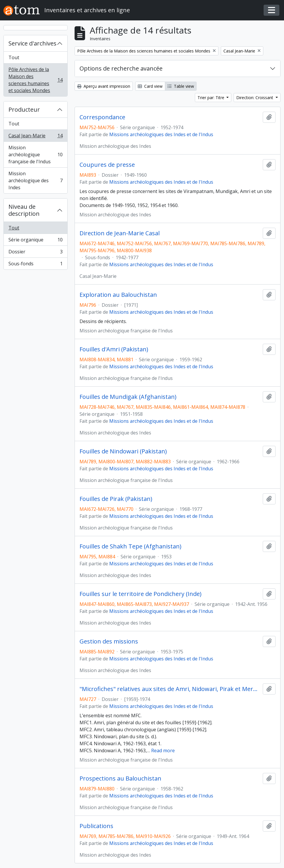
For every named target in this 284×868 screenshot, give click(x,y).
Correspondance (102, 117)
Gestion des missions (109, 641)
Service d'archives (32, 43)
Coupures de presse (107, 165)
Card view (150, 86)
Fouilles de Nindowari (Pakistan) (123, 451)
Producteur (24, 109)
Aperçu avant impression (104, 86)
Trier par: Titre (211, 98)
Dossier (35, 253)
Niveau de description (24, 210)
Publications (96, 826)
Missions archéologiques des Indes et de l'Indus (161, 134)
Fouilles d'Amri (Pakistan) (114, 349)
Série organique (35, 241)
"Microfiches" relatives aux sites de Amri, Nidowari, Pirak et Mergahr (170, 689)
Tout (14, 57)
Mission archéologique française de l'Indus (35, 155)
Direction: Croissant (255, 98)
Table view (181, 86)
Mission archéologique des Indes (35, 180)
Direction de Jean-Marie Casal (120, 233)
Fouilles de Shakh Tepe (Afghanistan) (130, 546)
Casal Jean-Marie (35, 137)
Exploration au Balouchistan (118, 295)
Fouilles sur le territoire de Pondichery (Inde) (141, 594)
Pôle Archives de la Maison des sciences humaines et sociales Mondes (35, 80)
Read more (163, 750)
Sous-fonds (35, 265)
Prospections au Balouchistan (120, 778)
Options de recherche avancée (121, 68)
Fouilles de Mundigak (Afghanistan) (128, 397)
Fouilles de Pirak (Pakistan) (116, 499)
